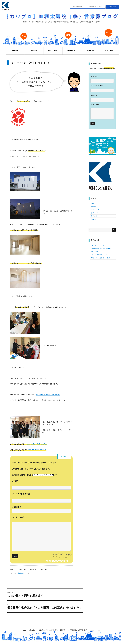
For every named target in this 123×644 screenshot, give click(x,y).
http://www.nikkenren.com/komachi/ (48, 395)
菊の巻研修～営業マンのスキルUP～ (101, 248)
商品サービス (72, 51)
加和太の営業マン (78, 7)
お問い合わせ (112, 7)
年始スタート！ (95, 252)
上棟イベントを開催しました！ (99, 255)
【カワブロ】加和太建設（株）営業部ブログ (62, 16)
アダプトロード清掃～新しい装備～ (101, 258)
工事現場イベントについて (98, 245)
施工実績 (34, 51)
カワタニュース (53, 51)
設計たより (91, 51)
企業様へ (15, 51)
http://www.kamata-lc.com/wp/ (36, 444)
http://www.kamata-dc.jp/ (37, 450)
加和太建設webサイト (96, 7)
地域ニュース (110, 51)
